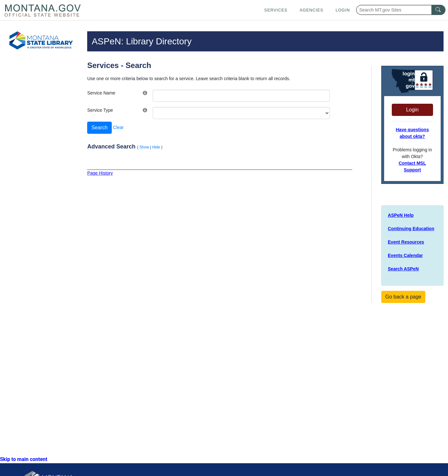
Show (144, 147)
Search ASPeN (403, 269)
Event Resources (406, 242)
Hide (156, 147)
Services (276, 10)
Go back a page (403, 297)
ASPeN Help (401, 215)
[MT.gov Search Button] (438, 10)
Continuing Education (411, 229)
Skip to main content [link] (24, 459)
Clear (118, 127)
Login (343, 10)
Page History (100, 173)
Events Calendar (406, 255)
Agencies (311, 10)
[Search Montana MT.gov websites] (401, 10)
